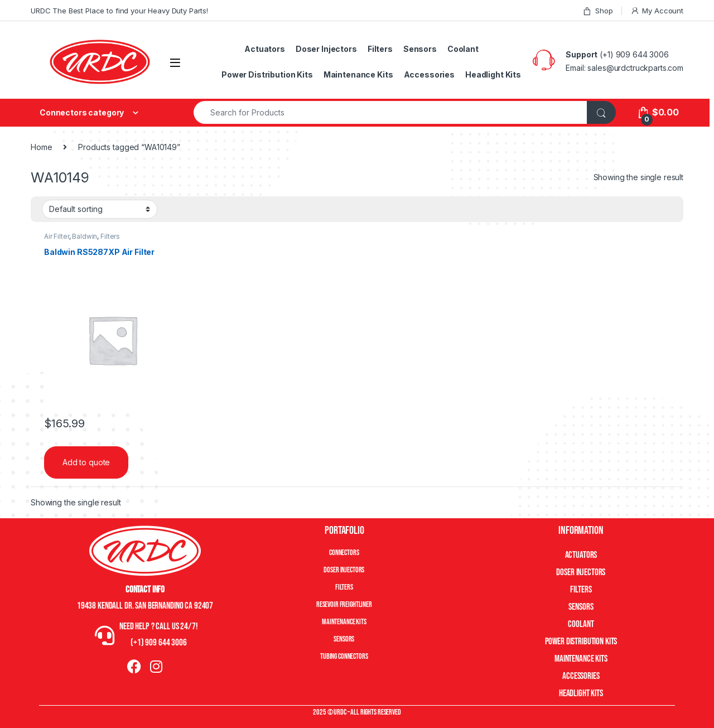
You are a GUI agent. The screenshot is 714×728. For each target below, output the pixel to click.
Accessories (429, 74)
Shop (597, 11)
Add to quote (86, 462)
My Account (657, 11)
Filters (380, 49)
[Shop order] (100, 209)
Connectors (344, 553)
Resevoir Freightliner (344, 604)
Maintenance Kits (358, 74)
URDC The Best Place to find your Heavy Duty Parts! (119, 11)
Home (41, 147)
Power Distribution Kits (267, 74)
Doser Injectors (326, 49)
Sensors (420, 49)
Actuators (265, 49)
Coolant (463, 49)
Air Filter (57, 236)
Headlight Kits (493, 74)
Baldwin (85, 236)
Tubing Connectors (344, 656)
